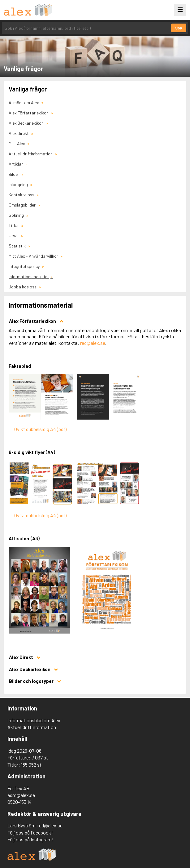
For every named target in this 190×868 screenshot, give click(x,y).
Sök (179, 28)
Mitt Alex (17, 143)
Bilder (14, 174)
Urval (14, 236)
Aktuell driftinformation (31, 154)
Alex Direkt (19, 133)
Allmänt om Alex (24, 102)
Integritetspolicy (25, 266)
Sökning (17, 215)
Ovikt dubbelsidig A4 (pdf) (40, 429)
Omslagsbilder (23, 205)
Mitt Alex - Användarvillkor (34, 256)
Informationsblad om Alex (34, 720)
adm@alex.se (21, 795)
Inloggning (19, 184)
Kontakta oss (22, 195)
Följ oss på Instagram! (30, 839)
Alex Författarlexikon (29, 113)
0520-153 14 (19, 802)
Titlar (14, 225)
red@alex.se (93, 343)
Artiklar (16, 164)
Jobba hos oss (23, 287)
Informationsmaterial (29, 276)
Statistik (18, 246)
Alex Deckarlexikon (27, 123)
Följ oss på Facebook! (30, 832)
